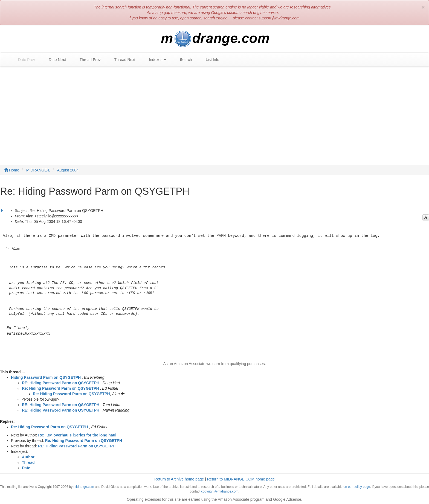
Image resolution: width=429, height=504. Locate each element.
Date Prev (24, 60)
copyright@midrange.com (220, 491)
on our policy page (357, 486)
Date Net (55, 60)
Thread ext (122, 60)
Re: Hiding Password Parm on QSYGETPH (60, 388)
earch (183, 60)
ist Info (210, 60)
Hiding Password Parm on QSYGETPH (46, 377)
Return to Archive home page (179, 478)
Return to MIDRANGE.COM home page (241, 478)
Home (12, 170)
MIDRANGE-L (38, 170)
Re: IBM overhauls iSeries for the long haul (77, 434)
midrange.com (84, 486)
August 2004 (68, 170)
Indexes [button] (155, 60)
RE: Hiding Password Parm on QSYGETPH (61, 382)
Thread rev (87, 60)
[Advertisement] (215, 110)
